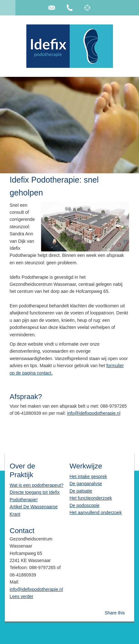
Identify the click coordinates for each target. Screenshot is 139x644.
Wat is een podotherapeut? (37, 485)
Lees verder (22, 596)
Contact (22, 531)
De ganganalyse (86, 484)
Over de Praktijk (22, 470)
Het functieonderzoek (91, 498)
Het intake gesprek (88, 476)
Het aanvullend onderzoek (96, 512)
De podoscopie (84, 505)
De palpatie (81, 491)
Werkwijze (86, 466)
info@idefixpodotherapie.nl (94, 413)
